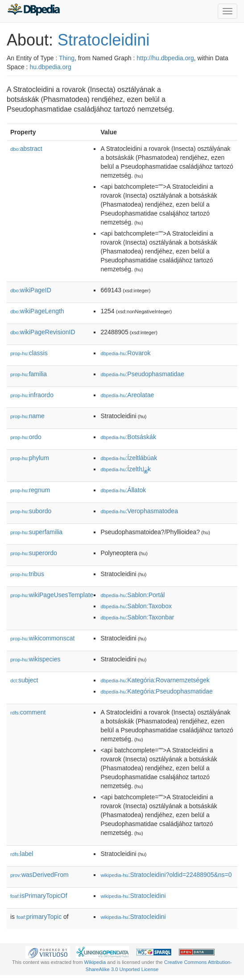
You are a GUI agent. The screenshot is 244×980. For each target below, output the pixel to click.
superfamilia (36, 532)
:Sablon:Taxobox (136, 606)
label (22, 854)
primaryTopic (39, 917)
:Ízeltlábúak (129, 458)
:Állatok (123, 490)
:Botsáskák (128, 437)
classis (29, 353)
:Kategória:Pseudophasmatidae (156, 691)
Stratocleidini (103, 40)
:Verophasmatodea (139, 511)
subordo (31, 511)
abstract (26, 149)
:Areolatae (127, 395)
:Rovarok (125, 353)
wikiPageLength (37, 311)
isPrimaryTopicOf (39, 896)
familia (29, 374)
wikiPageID (31, 290)
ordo (26, 437)
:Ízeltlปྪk (126, 469)
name (27, 416)
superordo (34, 553)
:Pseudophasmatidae (142, 374)
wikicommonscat (42, 638)
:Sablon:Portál (132, 595)
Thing (67, 58)
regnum (30, 490)
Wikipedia (95, 962)
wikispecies (35, 659)
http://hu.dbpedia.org (165, 58)
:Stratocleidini (133, 896)
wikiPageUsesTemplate (52, 595)
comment (28, 712)
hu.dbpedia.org (50, 67)
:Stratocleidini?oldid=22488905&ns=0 (166, 875)
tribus (27, 574)
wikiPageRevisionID (43, 332)
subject (24, 680)
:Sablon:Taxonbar (137, 617)
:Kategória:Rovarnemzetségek (155, 680)
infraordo (32, 395)
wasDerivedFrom (39, 875)
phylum (30, 458)
